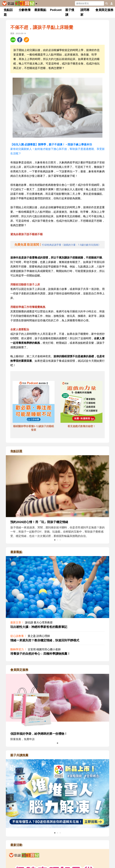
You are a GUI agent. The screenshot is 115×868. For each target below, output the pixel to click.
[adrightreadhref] (57, 793)
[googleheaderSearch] (107, 3)
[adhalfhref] (58, 245)
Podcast (56, 10)
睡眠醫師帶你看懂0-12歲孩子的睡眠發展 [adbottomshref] (34, 428)
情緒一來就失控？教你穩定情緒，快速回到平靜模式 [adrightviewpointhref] (45, 640)
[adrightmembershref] (57, 701)
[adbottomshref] (34, 402)
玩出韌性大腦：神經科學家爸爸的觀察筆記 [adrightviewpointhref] (39, 627)
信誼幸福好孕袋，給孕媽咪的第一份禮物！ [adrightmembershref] (39, 734)
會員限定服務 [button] (104, 10)
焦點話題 (8, 12)
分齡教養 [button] (25, 10)
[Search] (89, 3)
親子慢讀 (70, 12)
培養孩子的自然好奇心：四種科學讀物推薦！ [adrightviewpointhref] (40, 654)
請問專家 (85, 12)
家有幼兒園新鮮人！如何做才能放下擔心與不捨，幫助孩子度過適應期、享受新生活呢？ (57, 149)
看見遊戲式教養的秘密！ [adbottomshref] (82, 426)
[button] (36, 3)
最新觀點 (40, 10)
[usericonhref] (110, 3)
